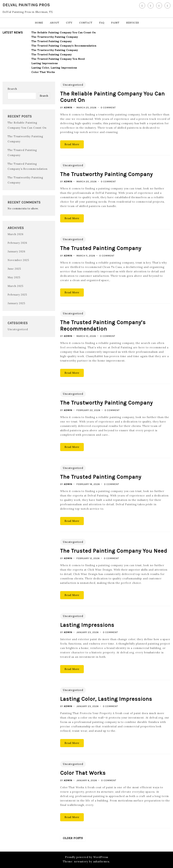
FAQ (102, 23)
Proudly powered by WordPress (87, 857)
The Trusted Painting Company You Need (58, 59)
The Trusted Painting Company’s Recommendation (64, 46)
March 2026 (16, 234)
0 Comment (108, 108)
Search (12, 89)
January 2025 (16, 303)
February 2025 (17, 295)
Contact (86, 23)
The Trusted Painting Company (52, 41)
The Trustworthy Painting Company (55, 37)
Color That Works (43, 72)
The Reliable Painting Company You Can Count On (64, 32)
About (55, 23)
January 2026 (16, 251)
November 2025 (18, 260)
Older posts (73, 838)
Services (133, 23)
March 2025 (15, 286)
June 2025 (14, 269)
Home (39, 23)
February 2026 (17, 243)
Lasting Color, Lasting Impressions (54, 68)
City (69, 23)
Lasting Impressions (45, 63)
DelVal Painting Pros (26, 5)
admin (68, 108)
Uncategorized (18, 329)
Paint (115, 23)
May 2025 (14, 277)
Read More (72, 144)
